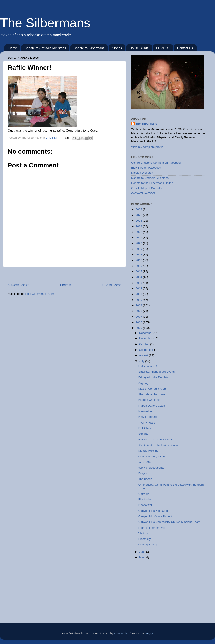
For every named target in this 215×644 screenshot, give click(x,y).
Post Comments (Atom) (40, 294)
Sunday (143, 434)
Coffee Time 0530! (143, 193)
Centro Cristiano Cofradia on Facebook (156, 163)
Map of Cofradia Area (152, 389)
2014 (139, 277)
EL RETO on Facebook (146, 168)
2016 (139, 266)
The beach (145, 479)
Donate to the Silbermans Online (152, 183)
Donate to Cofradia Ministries (45, 48)
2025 (139, 215)
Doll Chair (145, 428)
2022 (139, 232)
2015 (139, 271)
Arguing (144, 383)
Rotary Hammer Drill (152, 528)
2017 (139, 260)
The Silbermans (45, 23)
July (142, 361)
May (142, 557)
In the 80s (145, 462)
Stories (117, 48)
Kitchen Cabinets (149, 400)
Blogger (150, 633)
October (145, 344)
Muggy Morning (148, 451)
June (143, 552)
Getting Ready (148, 545)
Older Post (112, 285)
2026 (139, 209)
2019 (139, 249)
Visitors (143, 533)
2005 (139, 328)
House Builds (139, 48)
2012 (139, 288)
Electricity (145, 499)
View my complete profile (147, 147)
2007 (139, 317)
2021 (139, 238)
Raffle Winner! (148, 366)
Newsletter (145, 411)
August (144, 355)
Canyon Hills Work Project (155, 516)
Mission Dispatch (142, 173)
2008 (139, 311)
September (147, 350)
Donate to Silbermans (89, 48)
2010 (139, 300)
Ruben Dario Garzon (152, 406)
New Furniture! (148, 417)
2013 (139, 283)
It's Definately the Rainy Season (159, 445)
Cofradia (144, 494)
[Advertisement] (153, 596)
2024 (139, 221)
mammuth (121, 633)
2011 (139, 294)
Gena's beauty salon (152, 456)
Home (13, 48)
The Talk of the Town (152, 394)
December (146, 333)
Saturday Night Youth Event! (157, 372)
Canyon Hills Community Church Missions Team (169, 522)
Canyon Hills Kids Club (153, 511)
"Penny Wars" (147, 423)
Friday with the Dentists (154, 377)
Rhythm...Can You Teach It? (156, 440)
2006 (139, 322)
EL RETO (163, 48)
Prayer (143, 473)
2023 (139, 226)
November (146, 338)
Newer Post (18, 285)
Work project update (151, 468)
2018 (139, 254)
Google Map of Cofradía (147, 188)
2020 (139, 243)
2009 (139, 305)
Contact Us (185, 48)
